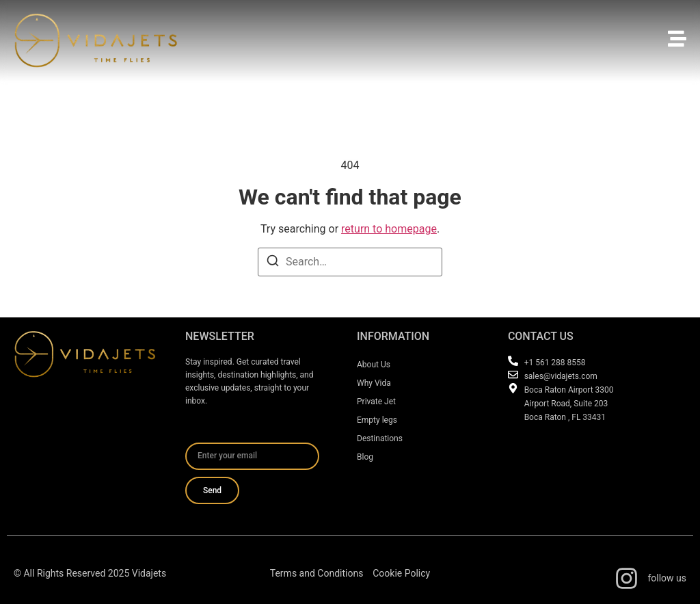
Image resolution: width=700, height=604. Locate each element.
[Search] (273, 263)
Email (199, 437)
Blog (365, 457)
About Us (374, 365)
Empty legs (377, 420)
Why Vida (374, 383)
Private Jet (376, 402)
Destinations (380, 438)
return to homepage (389, 229)
